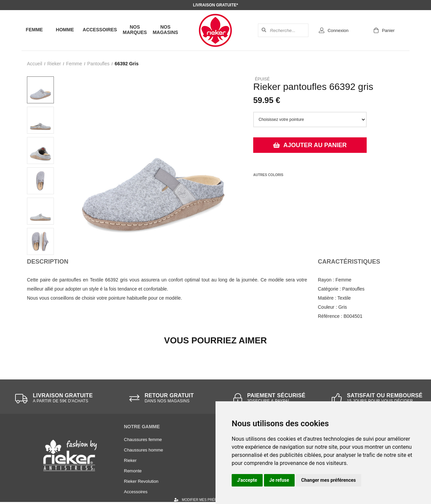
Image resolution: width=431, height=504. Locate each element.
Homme (65, 30)
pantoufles (98, 64)
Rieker (54, 64)
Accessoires (100, 30)
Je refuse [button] (279, 480)
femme (74, 64)
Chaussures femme (143, 440)
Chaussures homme (143, 450)
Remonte (133, 471)
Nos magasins (165, 30)
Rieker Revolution (141, 481)
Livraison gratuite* (215, 5)
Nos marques (135, 30)
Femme (35, 30)
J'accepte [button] (247, 480)
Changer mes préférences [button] (329, 480)
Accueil (35, 64)
